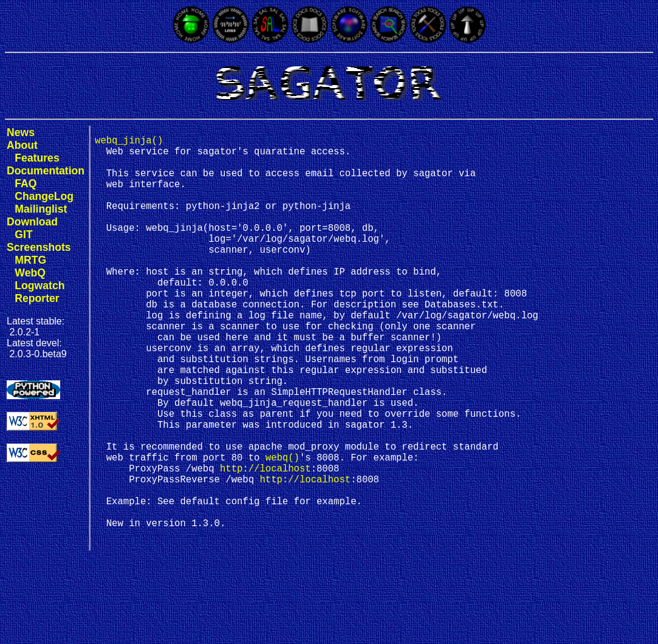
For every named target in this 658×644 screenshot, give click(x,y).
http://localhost (266, 543)
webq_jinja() (129, 142)
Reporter (37, 298)
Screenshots (39, 247)
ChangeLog (44, 196)
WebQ (30, 273)
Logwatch (39, 286)
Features (37, 158)
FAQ (26, 183)
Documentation (46, 171)
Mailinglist (41, 209)
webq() (283, 530)
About (22, 145)
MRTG (30, 260)
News (21, 132)
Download (32, 222)
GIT (23, 235)
